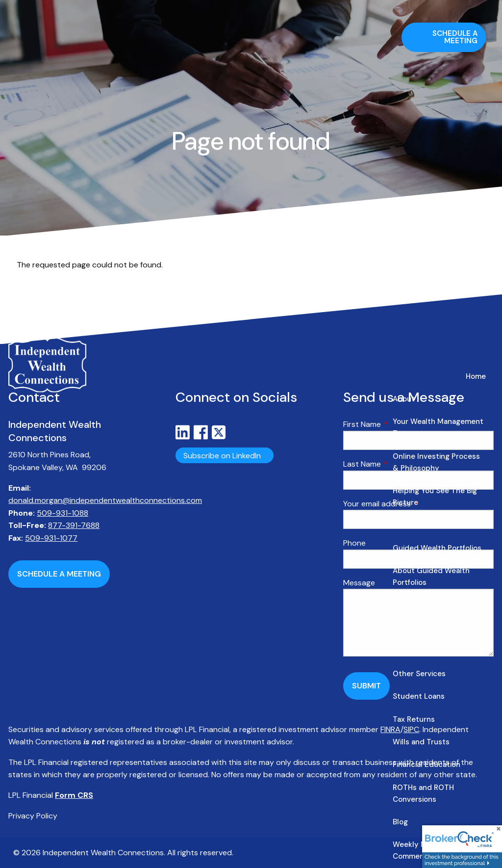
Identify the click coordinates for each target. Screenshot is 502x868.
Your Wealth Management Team (438, 427)
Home (476, 376)
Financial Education (427, 764)
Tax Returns (414, 719)
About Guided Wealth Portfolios (431, 577)
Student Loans (419, 696)
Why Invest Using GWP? (435, 605)
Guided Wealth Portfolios (437, 548)
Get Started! (415, 651)
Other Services (419, 674)
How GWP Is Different (430, 628)
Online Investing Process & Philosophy (436, 462)
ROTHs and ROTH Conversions (423, 793)
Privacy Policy (33, 816)
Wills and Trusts (421, 742)
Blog (400, 822)
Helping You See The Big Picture (435, 497)
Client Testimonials (426, 526)
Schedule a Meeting (455, 37)
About (404, 399)
